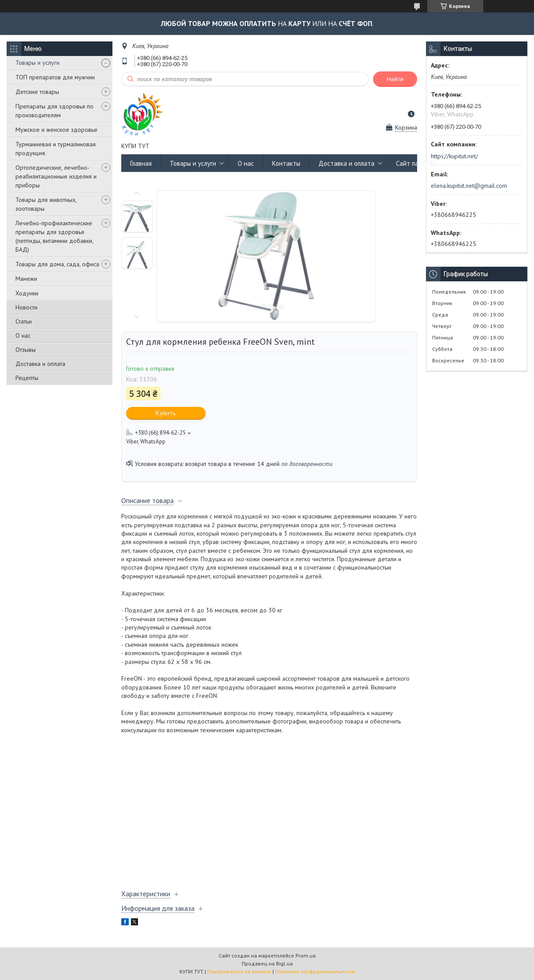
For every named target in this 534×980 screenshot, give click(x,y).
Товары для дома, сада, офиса (57, 264)
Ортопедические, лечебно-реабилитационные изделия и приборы (56, 176)
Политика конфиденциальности (315, 971)
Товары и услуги (37, 63)
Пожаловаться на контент (239, 971)
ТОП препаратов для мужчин (55, 77)
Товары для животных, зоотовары (46, 204)
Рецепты (27, 378)
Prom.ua (306, 956)
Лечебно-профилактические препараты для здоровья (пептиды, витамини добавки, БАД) (54, 236)
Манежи (26, 279)
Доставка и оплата (40, 364)
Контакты (286, 163)
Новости (26, 307)
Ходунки (27, 293)
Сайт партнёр (416, 163)
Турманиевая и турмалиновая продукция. (56, 149)
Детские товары (37, 92)
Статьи (24, 321)
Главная (141, 163)
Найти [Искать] (395, 79)
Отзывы (26, 350)
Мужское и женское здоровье (56, 130)
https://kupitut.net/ (454, 156)
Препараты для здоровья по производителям (54, 111)
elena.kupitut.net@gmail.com (469, 186)
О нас (23, 335)
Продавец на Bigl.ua (267, 963)
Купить (166, 413)
